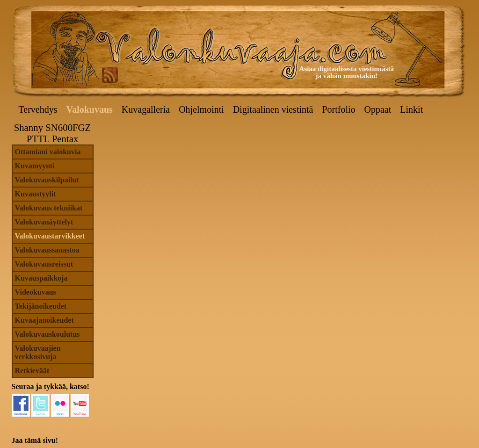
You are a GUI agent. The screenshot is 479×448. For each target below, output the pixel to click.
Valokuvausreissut (44, 264)
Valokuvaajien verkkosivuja (38, 352)
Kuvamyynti (35, 166)
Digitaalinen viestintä (273, 109)
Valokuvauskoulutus (47, 334)
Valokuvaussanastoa (47, 250)
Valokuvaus (90, 109)
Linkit (411, 109)
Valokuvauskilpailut (47, 180)
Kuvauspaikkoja (41, 278)
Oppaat (378, 109)
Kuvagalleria (146, 109)
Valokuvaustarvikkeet (50, 236)
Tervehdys (38, 109)
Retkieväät (32, 371)
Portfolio (338, 109)
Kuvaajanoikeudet (44, 320)
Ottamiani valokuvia (48, 152)
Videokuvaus (36, 292)
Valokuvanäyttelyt (44, 222)
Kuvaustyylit (36, 194)
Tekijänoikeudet (41, 306)
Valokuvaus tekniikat (49, 208)
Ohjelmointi (201, 109)
